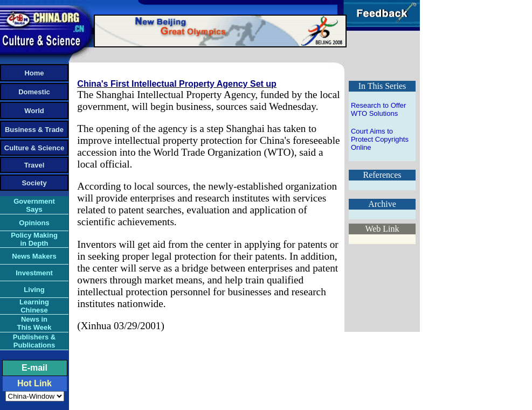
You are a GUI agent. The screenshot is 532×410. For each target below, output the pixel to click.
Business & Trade (34, 130)
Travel (34, 165)
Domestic (34, 92)
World (34, 111)
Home (34, 73)
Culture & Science (34, 148)
